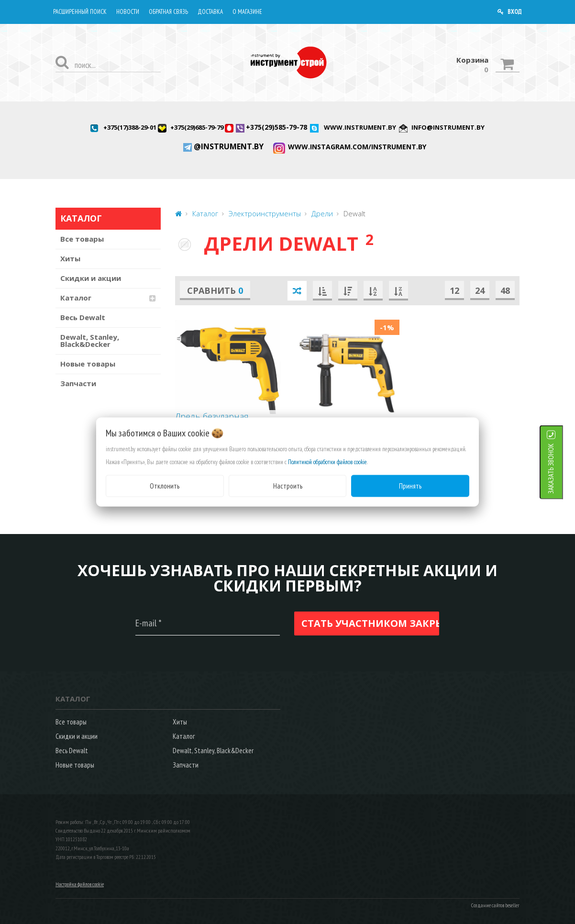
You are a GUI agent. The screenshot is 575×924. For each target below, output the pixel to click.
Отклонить (165, 485)
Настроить (288, 485)
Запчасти (78, 383)
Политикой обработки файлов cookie (327, 462)
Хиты (70, 258)
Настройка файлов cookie (80, 884)
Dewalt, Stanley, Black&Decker (90, 340)
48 (505, 290)
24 (480, 290)
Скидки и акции (91, 278)
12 (454, 290)
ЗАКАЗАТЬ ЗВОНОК (563, 468)
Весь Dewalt (83, 317)
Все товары (82, 239)
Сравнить (215, 290)
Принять (410, 485)
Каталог (76, 298)
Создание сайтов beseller (495, 905)
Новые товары (88, 364)
